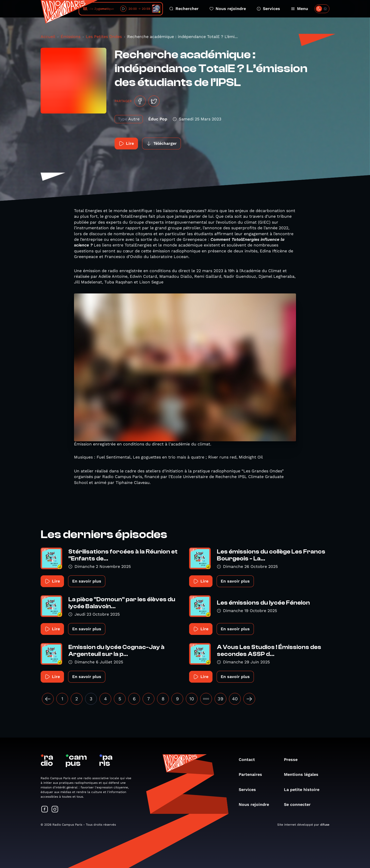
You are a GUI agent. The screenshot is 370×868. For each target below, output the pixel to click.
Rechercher (184, 9)
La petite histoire (304, 790)
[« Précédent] (48, 699)
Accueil (48, 37)
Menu (299, 9)
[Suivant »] (249, 699)
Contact (249, 760)
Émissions (71, 37)
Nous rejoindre (228, 9)
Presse (293, 760)
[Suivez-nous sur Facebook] (45, 810)
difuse (325, 825)
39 (220, 699)
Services (268, 9)
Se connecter (300, 804)
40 (235, 699)
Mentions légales (304, 774)
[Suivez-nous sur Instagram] (55, 810)
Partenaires (253, 774)
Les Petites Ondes (104, 37)
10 (192, 699)
